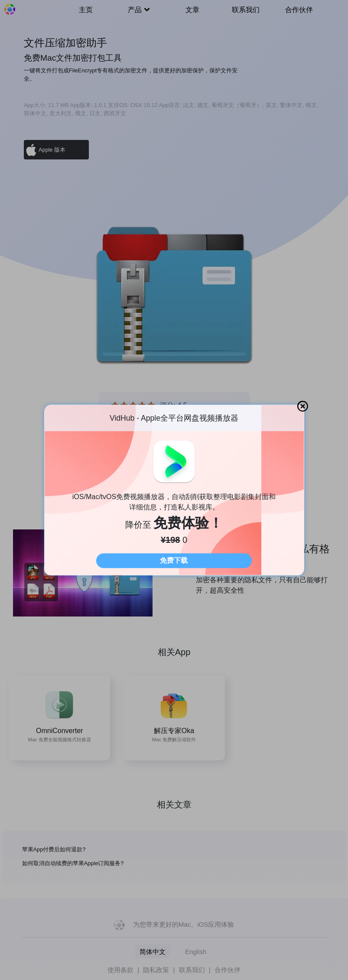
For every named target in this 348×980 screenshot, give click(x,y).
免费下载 (174, 560)
